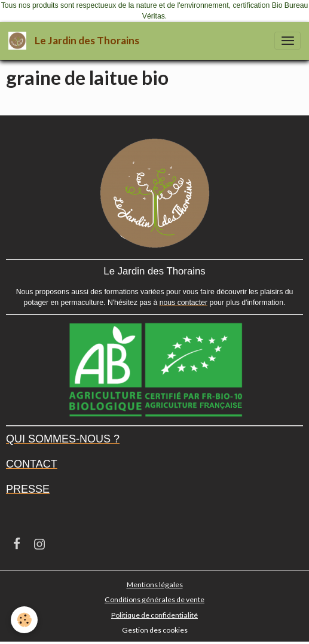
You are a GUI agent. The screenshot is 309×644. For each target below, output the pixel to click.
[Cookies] (24, 620)
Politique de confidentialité (154, 615)
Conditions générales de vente (154, 599)
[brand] (76, 41)
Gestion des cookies (155, 630)
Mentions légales (155, 585)
